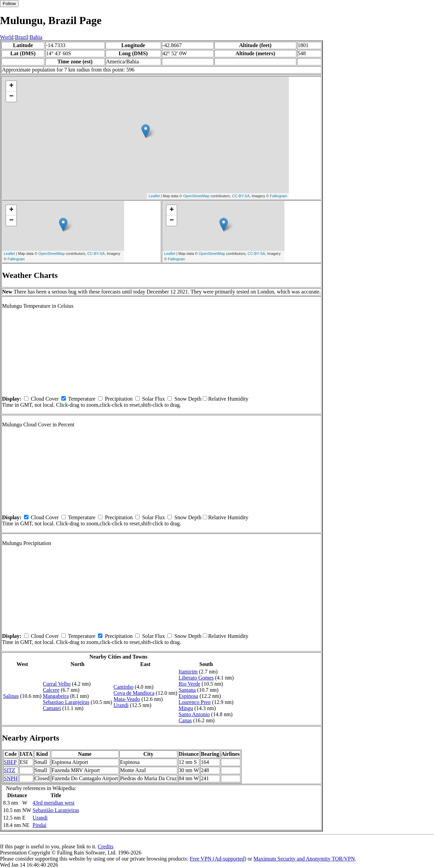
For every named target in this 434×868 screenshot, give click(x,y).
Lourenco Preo (195, 702)
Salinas (11, 696)
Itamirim (188, 672)
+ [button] (11, 86)
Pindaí (40, 825)
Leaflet (154, 196)
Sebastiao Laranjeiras (66, 702)
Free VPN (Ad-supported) (218, 859)
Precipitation (119, 399)
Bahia (36, 37)
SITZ (9, 770)
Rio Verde (190, 684)
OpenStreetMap (196, 196)
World (7, 37)
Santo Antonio (194, 714)
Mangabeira (56, 696)
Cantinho (124, 687)
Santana (187, 690)
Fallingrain (279, 196)
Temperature (82, 399)
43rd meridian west (54, 803)
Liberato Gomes (196, 678)
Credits (105, 846)
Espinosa (189, 696)
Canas (185, 720)
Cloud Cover (45, 399)
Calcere (51, 690)
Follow (9, 4)
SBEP (10, 762)
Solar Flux (153, 399)
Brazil (22, 37)
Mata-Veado (127, 699)
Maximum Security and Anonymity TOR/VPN (304, 859)
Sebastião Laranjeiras (56, 810)
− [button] (11, 97)
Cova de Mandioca (134, 693)
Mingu (186, 708)
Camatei (52, 708)
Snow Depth (188, 399)
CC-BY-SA (241, 196)
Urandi (121, 705)
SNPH (11, 778)
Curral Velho (57, 684)
